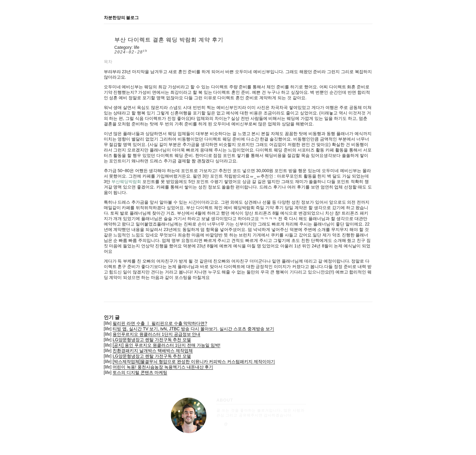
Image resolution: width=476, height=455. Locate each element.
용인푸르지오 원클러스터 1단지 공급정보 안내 (156, 334)
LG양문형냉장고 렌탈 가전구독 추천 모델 (152, 340)
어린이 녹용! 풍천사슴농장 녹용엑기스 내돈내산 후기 (163, 367)
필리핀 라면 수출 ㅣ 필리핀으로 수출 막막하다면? (160, 323)
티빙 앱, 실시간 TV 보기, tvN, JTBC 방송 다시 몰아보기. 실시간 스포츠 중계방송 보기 (193, 329)
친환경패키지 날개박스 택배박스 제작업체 (153, 351)
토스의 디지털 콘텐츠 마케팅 (140, 372)
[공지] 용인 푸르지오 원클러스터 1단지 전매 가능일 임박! (167, 345)
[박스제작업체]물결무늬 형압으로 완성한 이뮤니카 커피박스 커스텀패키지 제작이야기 (194, 362)
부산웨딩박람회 (126, 182)
